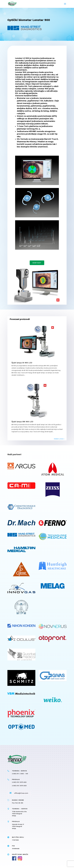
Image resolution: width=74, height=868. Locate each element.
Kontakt (37, 263)
